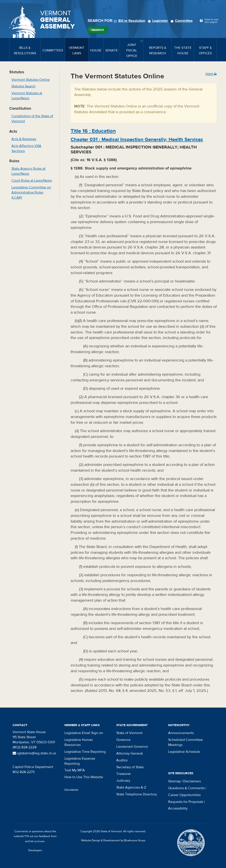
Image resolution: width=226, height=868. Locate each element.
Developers (35, 850)
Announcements (181, 733)
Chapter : (137, 139)
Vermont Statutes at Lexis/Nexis (27, 96)
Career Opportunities (184, 795)
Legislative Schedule (184, 752)
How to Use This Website (84, 777)
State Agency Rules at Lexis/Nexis (28, 171)
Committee (182, 21)
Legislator (159, 21)
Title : (93, 131)
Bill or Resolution (130, 21)
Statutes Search (24, 86)
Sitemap (174, 781)
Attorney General (130, 753)
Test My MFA (75, 770)
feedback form (48, 836)
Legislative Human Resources (79, 742)
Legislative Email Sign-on (84, 733)
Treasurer (124, 774)
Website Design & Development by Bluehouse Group (113, 840)
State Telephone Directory (137, 794)
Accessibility (178, 808)
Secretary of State (130, 767)
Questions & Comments (186, 788)
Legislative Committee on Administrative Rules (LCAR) (31, 192)
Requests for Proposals (186, 802)
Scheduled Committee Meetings (186, 742)
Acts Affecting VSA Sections (26, 148)
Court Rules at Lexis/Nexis (32, 181)
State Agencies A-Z (131, 787)
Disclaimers (192, 781)
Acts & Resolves (24, 139)
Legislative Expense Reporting (80, 761)
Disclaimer (72, 790)
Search (98, 30)
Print (211, 74)
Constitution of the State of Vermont (32, 119)
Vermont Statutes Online (31, 80)
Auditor (122, 760)
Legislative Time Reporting (85, 752)
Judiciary (123, 781)
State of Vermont (129, 733)
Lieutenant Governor (132, 747)
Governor (123, 740)
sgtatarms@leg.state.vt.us (34, 753)
